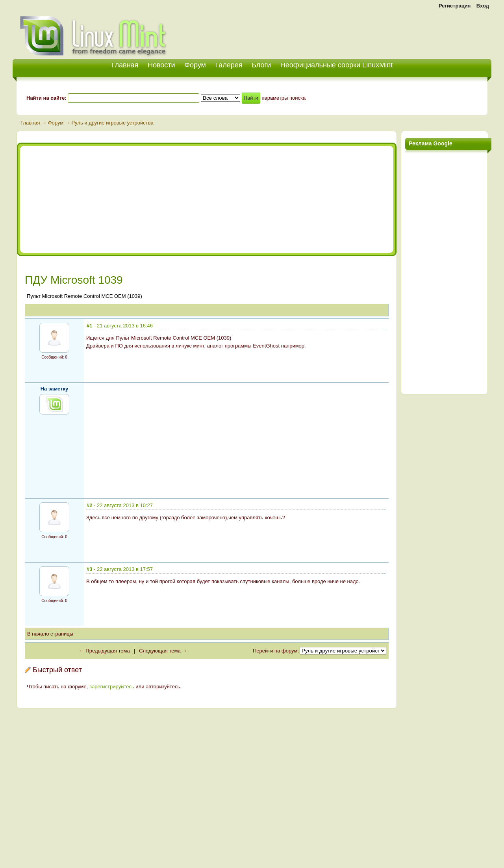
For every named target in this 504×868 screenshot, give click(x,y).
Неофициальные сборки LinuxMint (336, 65)
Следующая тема (160, 651)
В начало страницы (50, 634)
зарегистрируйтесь (112, 687)
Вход (483, 6)
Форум (195, 65)
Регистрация (455, 6)
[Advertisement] (399, 32)
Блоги (261, 65)
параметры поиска (283, 98)
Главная (30, 123)
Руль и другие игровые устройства (112, 123)
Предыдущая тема (107, 651)
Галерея (229, 65)
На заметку (55, 389)
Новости (161, 65)
